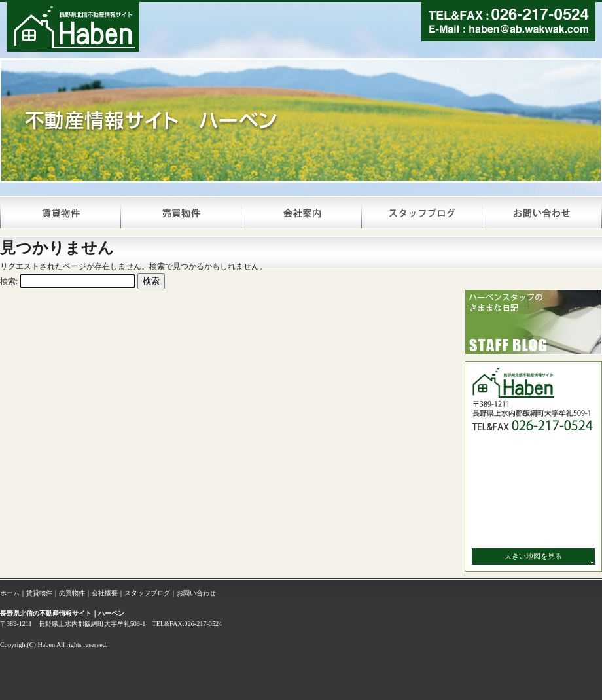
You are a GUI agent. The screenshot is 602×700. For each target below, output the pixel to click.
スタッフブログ (147, 593)
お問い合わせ (196, 593)
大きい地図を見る (533, 556)
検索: (9, 281)
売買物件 (72, 593)
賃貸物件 (39, 593)
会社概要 (105, 593)
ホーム (10, 593)
